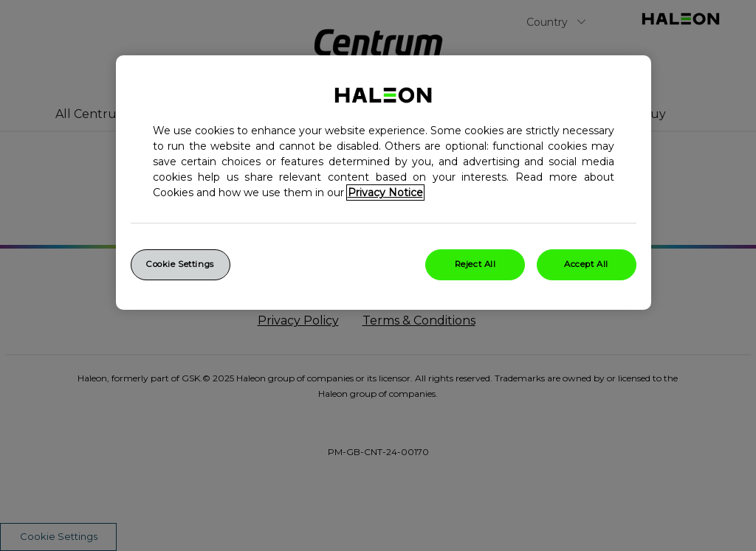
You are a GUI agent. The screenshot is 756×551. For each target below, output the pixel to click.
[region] (384, 183)
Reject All (475, 264)
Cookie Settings (180, 264)
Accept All (586, 264)
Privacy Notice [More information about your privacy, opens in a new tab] (385, 193)
